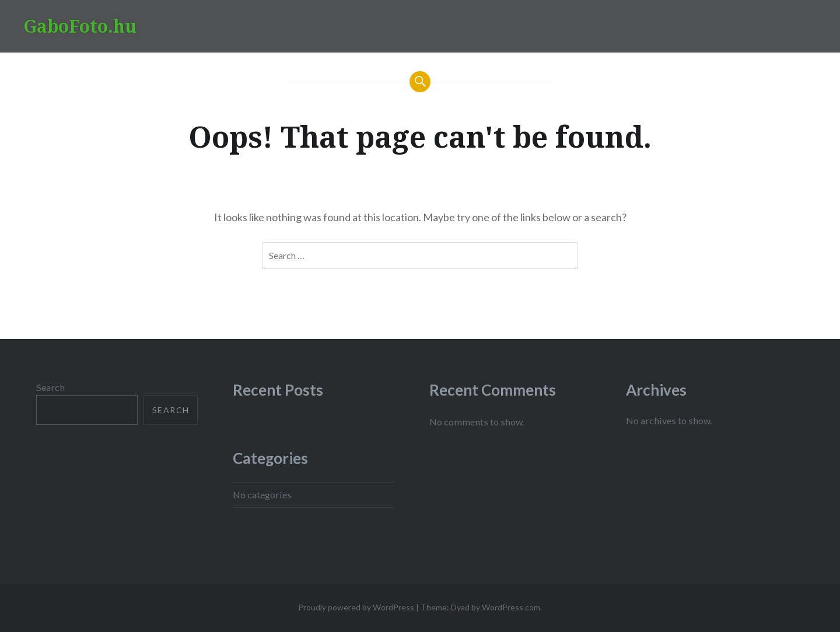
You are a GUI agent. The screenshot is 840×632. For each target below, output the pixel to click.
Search (50, 387)
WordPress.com (511, 607)
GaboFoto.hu (80, 26)
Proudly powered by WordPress (356, 607)
